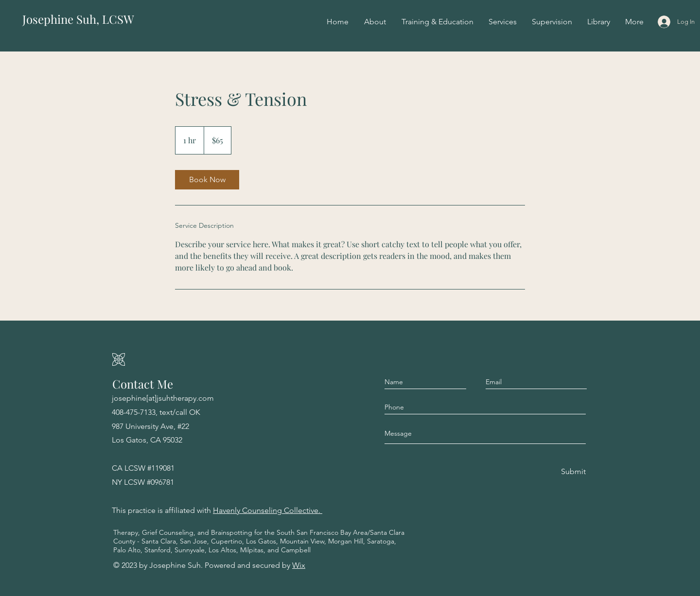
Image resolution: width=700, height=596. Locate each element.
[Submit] (573, 472)
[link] (207, 180)
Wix (299, 565)
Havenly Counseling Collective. (268, 510)
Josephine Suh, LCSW (78, 19)
